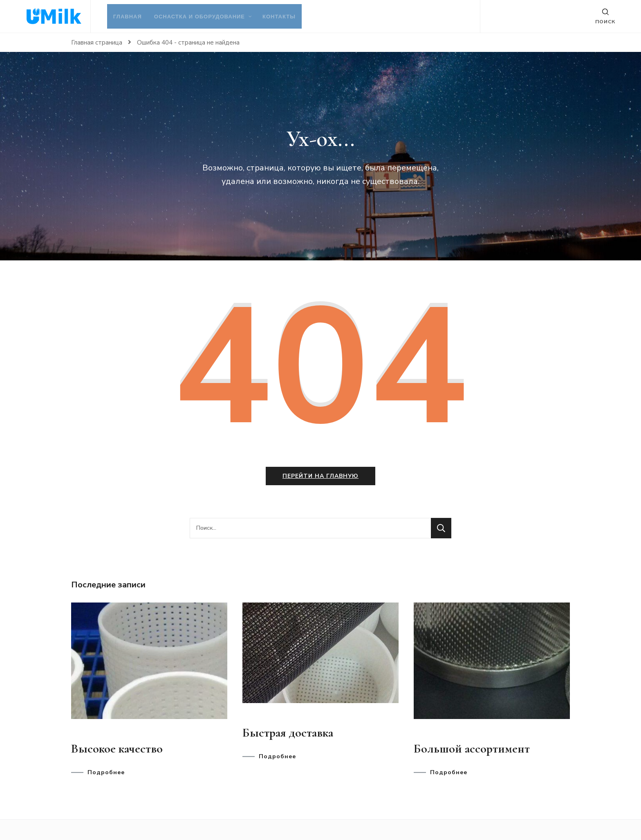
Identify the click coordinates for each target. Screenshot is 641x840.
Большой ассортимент (472, 749)
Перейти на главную (320, 476)
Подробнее (106, 773)
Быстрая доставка (288, 733)
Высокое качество (117, 749)
